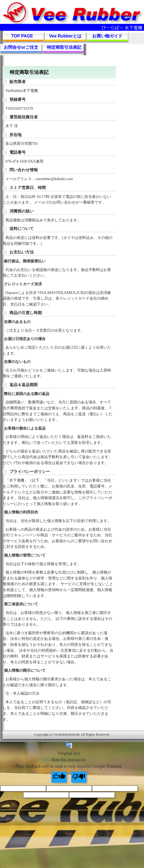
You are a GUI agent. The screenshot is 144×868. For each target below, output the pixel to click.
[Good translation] (59, 777)
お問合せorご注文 (21, 47)
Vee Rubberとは (65, 36)
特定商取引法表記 (64, 47)
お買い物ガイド (107, 36)
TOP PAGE (22, 36)
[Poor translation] (79, 777)
